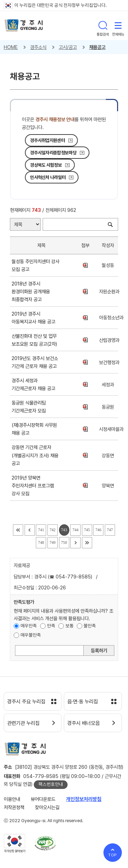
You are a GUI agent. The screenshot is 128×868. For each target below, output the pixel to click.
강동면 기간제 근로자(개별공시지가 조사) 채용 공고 (35, 455)
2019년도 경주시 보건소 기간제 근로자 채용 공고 (35, 362)
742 (53, 530)
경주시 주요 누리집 (26, 702)
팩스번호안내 (51, 784)
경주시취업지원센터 (47, 140)
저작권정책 (14, 807)
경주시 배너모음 (83, 723)
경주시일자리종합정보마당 (53, 153)
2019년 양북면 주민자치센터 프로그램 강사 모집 (33, 486)
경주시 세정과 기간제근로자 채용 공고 (35, 384)
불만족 (90, 626)
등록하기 (99, 650)
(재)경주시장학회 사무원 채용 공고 (34, 429)
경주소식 (38, 47)
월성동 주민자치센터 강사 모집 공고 (35, 265)
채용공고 (97, 47)
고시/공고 (68, 47)
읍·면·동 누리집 (83, 702)
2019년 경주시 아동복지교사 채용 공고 (35, 318)
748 (41, 543)
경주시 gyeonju (24, 25)
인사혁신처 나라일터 (48, 177)
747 (110, 530)
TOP (113, 855)
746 (99, 530)
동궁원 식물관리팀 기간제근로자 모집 (30, 407)
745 (87, 530)
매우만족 (29, 626)
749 (53, 543)
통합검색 (103, 25)
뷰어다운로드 (43, 799)
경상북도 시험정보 (46, 165)
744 (75, 530)
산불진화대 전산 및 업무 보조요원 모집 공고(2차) (36, 340)
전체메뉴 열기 (118, 25)
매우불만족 (31, 635)
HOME (11, 47)
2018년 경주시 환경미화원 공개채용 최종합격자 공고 (31, 291)
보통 (70, 626)
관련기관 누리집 (23, 723)
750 (64, 543)
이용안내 (12, 799)
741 (41, 530)
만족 (51, 626)
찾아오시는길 (47, 807)
